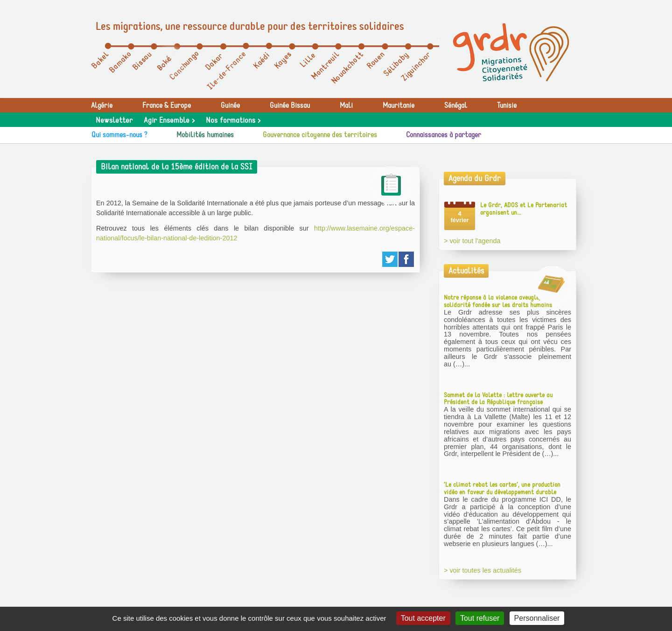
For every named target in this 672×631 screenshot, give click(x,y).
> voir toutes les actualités (483, 570)
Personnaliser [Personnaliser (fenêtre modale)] (537, 618)
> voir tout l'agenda (472, 241)
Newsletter (114, 120)
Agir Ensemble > (169, 120)
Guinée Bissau (290, 105)
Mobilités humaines (205, 135)
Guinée (230, 105)
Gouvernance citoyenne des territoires (320, 135)
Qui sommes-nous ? (119, 135)
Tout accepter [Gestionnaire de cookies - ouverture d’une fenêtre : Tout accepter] (423, 618)
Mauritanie (399, 105)
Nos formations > (233, 120)
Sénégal (456, 105)
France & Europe (167, 105)
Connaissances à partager (444, 135)
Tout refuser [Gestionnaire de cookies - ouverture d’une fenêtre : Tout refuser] (480, 618)
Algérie (102, 105)
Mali (346, 105)
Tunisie (507, 105)
